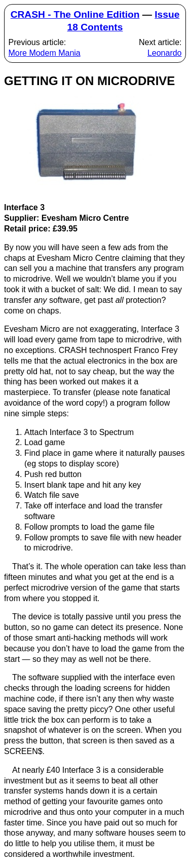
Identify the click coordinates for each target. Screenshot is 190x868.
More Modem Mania (44, 53)
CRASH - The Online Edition (75, 14)
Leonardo (165, 53)
